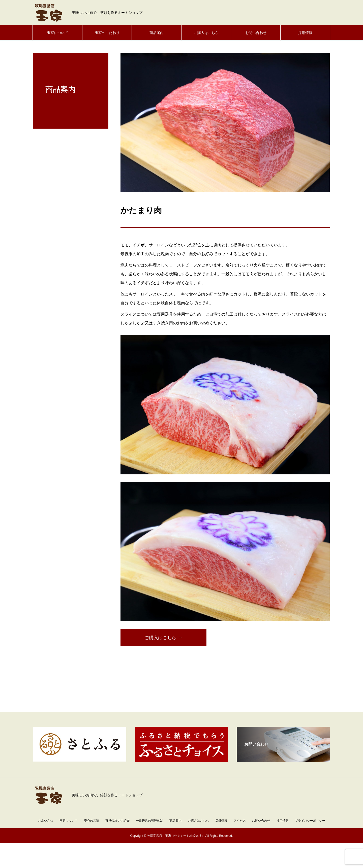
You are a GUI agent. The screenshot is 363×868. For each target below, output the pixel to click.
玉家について (57, 33)
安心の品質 (92, 821)
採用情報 (305, 33)
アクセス (240, 821)
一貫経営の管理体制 (149, 821)
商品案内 (157, 33)
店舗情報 (221, 821)
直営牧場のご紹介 (117, 821)
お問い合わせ (256, 33)
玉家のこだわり (107, 33)
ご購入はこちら (206, 33)
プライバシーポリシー (310, 821)
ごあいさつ (46, 821)
